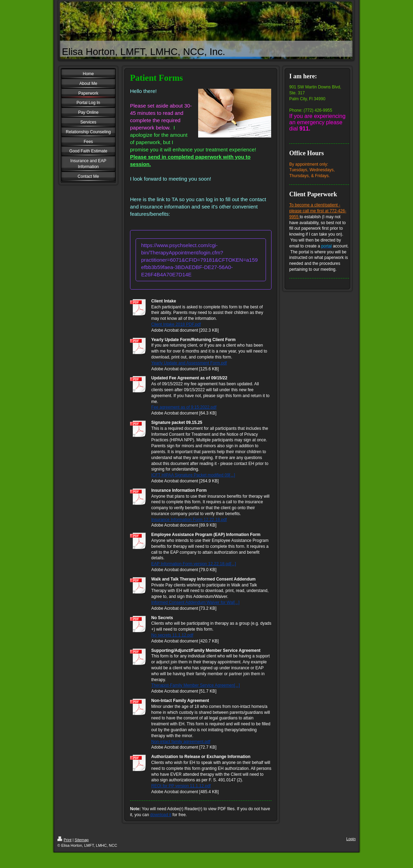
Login (351, 839)
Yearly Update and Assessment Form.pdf (189, 363)
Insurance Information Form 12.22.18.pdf (189, 520)
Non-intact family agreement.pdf (181, 742)
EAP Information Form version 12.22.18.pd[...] (194, 564)
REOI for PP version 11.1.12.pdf (181, 786)
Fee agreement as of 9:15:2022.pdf (184, 407)
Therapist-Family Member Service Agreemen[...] (196, 685)
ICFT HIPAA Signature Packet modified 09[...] (193, 475)
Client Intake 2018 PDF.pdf (176, 324)
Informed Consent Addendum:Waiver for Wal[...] (195, 602)
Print (64, 840)
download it (161, 815)
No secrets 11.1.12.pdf (172, 635)
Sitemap (82, 840)
